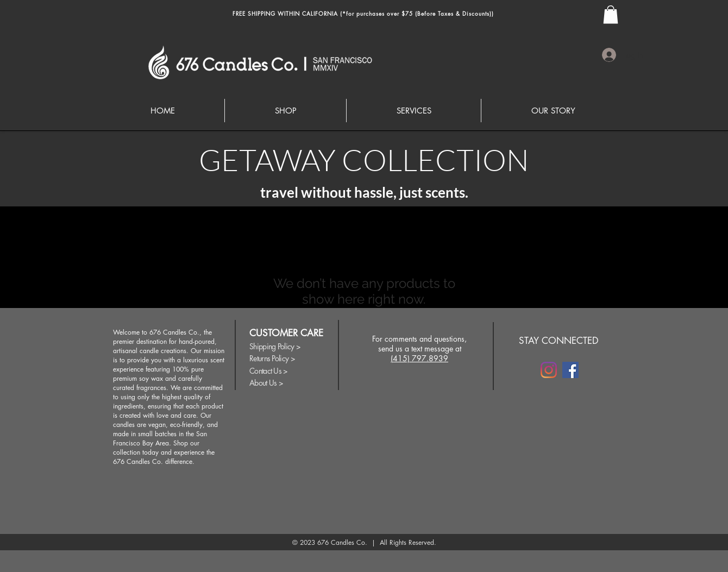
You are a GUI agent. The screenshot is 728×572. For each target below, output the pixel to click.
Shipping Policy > (275, 346)
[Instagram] (549, 370)
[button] (611, 14)
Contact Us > (269, 371)
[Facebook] (570, 370)
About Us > (266, 383)
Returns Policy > (272, 358)
